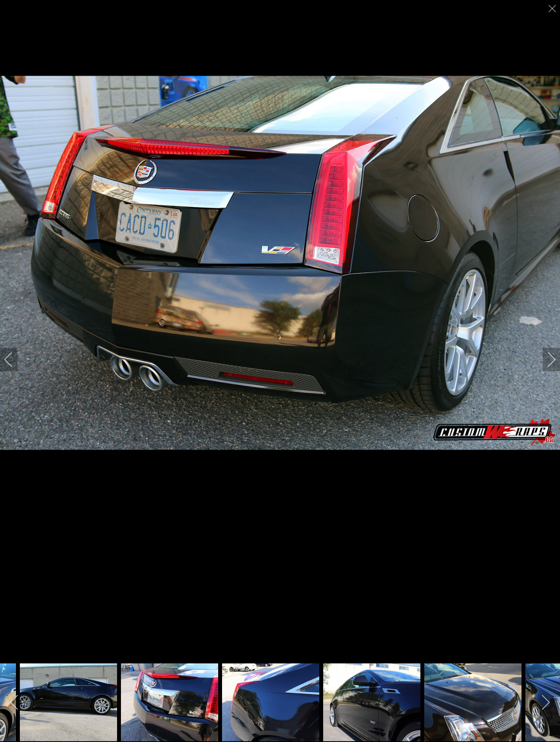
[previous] (14, 360)
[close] (553, 9)
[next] (546, 360)
